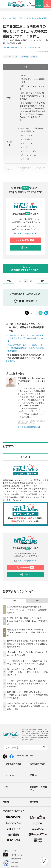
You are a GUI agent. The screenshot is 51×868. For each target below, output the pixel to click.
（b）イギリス (26, 139)
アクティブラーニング (11, 57)
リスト (33, 313)
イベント (9, 787)
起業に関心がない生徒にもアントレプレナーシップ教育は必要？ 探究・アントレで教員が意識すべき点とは (27, 695)
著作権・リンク (17, 855)
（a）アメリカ (26, 135)
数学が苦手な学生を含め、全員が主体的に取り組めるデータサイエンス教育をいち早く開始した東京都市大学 (27, 644)
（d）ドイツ (25, 147)
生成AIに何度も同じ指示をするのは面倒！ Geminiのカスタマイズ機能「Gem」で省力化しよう (27, 621)
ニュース (9, 776)
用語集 (8, 802)
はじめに (24, 75)
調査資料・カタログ (38, 789)
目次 (35, 67)
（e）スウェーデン (28, 151)
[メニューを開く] (4, 4)
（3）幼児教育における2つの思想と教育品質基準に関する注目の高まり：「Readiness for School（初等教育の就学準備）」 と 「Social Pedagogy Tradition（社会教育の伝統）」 (32, 111)
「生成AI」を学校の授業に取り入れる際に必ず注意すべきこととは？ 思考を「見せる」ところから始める (27, 683)
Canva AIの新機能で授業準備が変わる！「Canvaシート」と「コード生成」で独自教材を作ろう (27, 610)
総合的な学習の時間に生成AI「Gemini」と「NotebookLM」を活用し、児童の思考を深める (27, 632)
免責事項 (15, 863)
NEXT (43, 281)
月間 (37, 601)
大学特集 (36, 802)
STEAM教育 (24, 57)
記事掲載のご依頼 (13, 764)
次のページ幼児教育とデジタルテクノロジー (26, 269)
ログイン (25, 248)
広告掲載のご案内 (38, 764)
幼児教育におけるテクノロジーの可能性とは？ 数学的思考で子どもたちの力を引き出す (26, 338)
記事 (33, 776)
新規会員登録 (25, 240)
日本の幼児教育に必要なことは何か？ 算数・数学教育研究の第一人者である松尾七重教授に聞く (26, 348)
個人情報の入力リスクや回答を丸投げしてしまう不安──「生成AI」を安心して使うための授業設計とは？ (27, 672)
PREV (8, 281)
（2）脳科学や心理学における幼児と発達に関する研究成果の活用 (32, 96)
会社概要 (15, 866)
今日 (14, 601)
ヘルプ (14, 851)
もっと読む (10, 361)
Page (9, 98)
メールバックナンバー (26, 234)
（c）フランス (26, 143)
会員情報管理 (16, 859)
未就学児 (34, 57)
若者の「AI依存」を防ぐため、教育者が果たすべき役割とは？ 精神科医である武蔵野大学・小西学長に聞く (27, 706)
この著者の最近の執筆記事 (29, 427)
